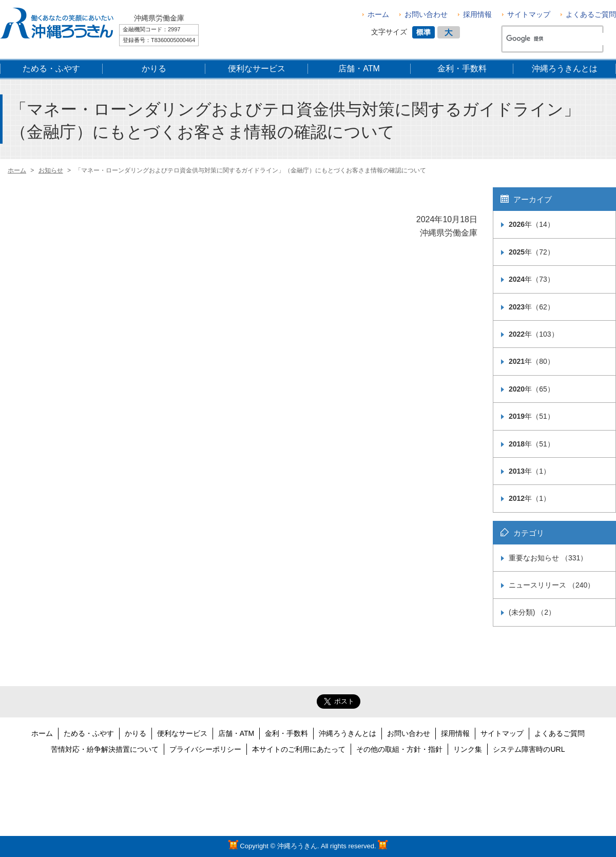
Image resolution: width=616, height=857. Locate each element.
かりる (136, 733)
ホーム (378, 14)
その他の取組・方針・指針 (399, 749)
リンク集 (468, 749)
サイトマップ (529, 14)
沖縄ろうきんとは (348, 733)
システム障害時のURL (529, 749)
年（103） (534, 334)
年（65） (532, 389)
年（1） (530, 471)
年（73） (532, 279)
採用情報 (477, 14)
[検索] (556, 39)
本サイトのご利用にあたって (299, 749)
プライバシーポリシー (205, 749)
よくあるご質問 (591, 14)
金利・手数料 (286, 733)
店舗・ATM (236, 733)
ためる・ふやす (89, 733)
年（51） (532, 416)
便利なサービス (182, 733)
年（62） (532, 307)
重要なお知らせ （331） (548, 558)
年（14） (532, 224)
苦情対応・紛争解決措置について (105, 749)
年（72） (532, 252)
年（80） (532, 361)
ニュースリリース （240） (552, 585)
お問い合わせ (426, 14)
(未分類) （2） (532, 612)
